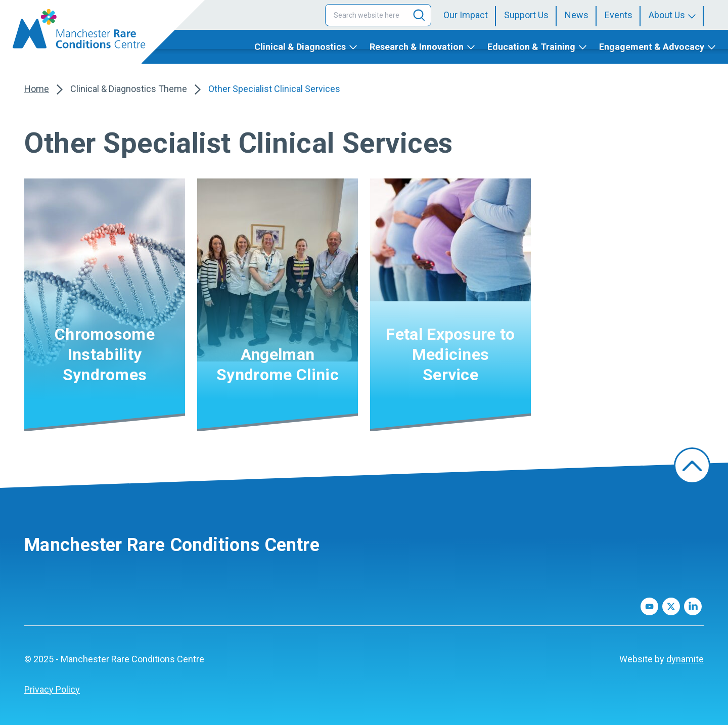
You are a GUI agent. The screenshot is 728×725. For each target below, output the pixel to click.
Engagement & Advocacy (652, 47)
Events (619, 15)
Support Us (526, 15)
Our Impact (466, 15)
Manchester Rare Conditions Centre (172, 545)
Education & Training (531, 47)
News (577, 15)
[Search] (419, 15)
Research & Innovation (417, 47)
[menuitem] (470, 15)
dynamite (685, 659)
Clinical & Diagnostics (300, 47)
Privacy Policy (52, 689)
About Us (667, 15)
